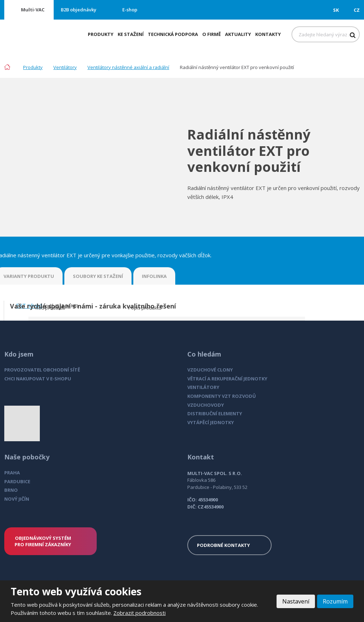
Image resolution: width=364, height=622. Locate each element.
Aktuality (238, 34)
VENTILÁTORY (203, 387)
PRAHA (12, 473)
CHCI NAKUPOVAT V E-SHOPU (38, 379)
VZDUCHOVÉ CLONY (210, 370)
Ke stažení (131, 34)
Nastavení (296, 601)
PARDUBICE (17, 481)
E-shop (130, 10)
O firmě (212, 34)
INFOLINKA (154, 276)
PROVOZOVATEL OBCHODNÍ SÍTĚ (42, 370)
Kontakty (268, 34)
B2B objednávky (79, 10)
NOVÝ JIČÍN (17, 499)
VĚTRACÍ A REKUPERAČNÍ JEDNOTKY (227, 379)
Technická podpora (173, 34)
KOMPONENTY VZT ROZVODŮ (222, 396)
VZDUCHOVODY (206, 405)
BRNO (11, 490)
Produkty (101, 34)
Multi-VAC (33, 10)
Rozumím (335, 601)
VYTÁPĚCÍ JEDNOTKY (211, 422)
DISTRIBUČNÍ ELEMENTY (215, 413)
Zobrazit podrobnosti (140, 613)
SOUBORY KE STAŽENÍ (98, 276)
